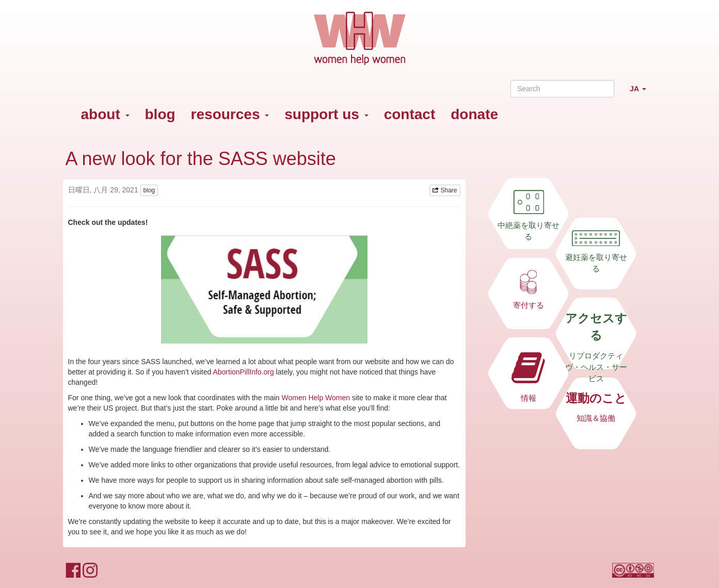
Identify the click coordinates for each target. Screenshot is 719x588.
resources (230, 114)
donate (474, 114)
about (105, 114)
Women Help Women (316, 398)
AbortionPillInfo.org (243, 372)
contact (410, 114)
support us (326, 114)
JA (642, 93)
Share (445, 190)
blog (160, 114)
